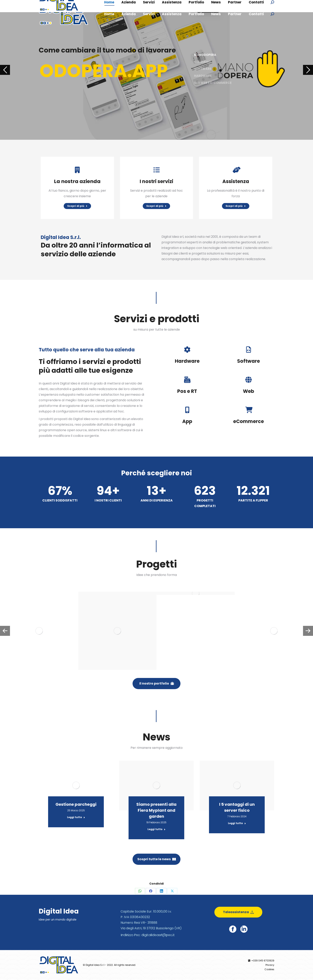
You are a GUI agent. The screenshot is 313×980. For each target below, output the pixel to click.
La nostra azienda (77, 181)
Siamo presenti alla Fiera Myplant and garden (156, 810)
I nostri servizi (156, 181)
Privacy (270, 965)
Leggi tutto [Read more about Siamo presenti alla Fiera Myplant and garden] (156, 829)
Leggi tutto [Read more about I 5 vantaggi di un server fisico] (237, 823)
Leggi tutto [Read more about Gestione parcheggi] (76, 817)
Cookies (269, 969)
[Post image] (39, 631)
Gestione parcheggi (76, 804)
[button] (5, 631)
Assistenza (236, 181)
